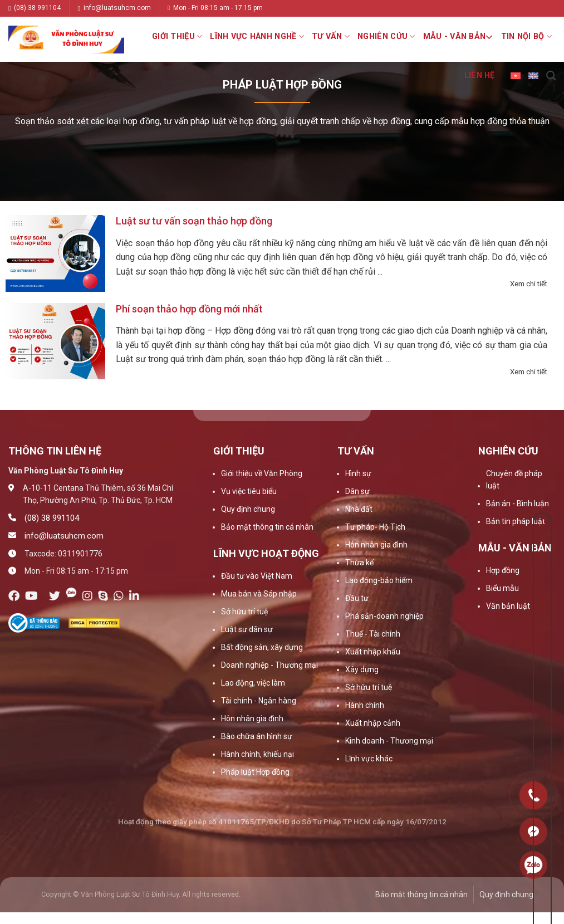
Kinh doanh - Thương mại (389, 741)
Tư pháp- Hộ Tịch (375, 527)
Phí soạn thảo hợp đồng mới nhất (189, 309)
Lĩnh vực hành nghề (257, 36)
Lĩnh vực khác (369, 759)
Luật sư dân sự (247, 629)
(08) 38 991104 (35, 8)
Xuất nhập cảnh (373, 723)
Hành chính (365, 705)
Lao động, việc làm (253, 683)
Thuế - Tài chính (373, 634)
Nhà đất (359, 509)
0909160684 (534, 865)
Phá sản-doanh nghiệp (384, 616)
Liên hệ (480, 75)
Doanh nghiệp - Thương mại (269, 665)
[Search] (551, 76)
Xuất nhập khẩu (373, 652)
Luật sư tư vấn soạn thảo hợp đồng (194, 221)
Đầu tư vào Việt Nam (257, 576)
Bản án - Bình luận (518, 503)
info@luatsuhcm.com (114, 8)
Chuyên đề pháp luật (514, 480)
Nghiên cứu (386, 36)
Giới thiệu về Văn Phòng (262, 473)
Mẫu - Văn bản (458, 37)
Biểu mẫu (502, 588)
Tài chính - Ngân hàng (259, 701)
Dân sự (357, 491)
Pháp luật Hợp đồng (255, 772)
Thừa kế (359, 563)
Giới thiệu (177, 36)
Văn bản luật (508, 606)
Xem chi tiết (529, 284)
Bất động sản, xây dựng (262, 647)
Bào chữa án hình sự (257, 736)
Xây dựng (362, 669)
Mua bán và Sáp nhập (259, 594)
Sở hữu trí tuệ (244, 612)
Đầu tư (357, 598)
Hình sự (358, 473)
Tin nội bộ (526, 36)
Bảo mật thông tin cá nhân (267, 527)
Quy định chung (248, 509)
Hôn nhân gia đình (252, 718)
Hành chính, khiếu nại (258, 754)
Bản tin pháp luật (516, 521)
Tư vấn (331, 36)
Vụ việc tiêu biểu (249, 491)
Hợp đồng (503, 570)
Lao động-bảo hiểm (379, 580)
